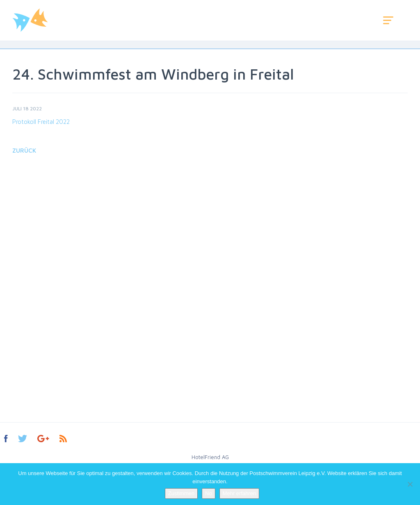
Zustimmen (181, 493)
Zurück (24, 150)
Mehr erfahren (240, 493)
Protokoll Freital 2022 (41, 122)
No (209, 493)
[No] (410, 484)
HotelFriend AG (210, 457)
